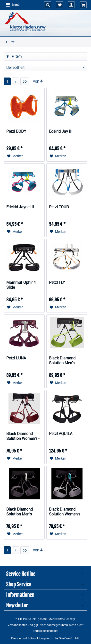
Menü (13, 4)
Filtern (14, 56)
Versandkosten (17, 625)
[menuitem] (12, 5)
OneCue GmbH (69, 638)
